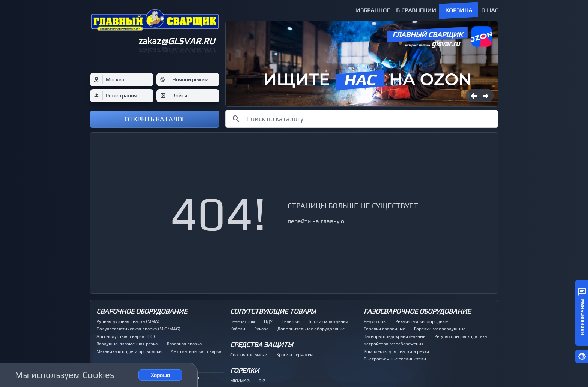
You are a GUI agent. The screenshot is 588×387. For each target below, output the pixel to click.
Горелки (245, 370)
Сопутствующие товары (273, 311)
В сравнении (416, 10)
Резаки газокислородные (421, 321)
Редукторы (375, 321)
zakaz (177, 41)
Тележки (291, 321)
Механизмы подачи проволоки (129, 351)
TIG (262, 381)
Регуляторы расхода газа (460, 336)
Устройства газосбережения (394, 344)
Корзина (459, 10)
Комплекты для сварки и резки (396, 351)
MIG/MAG (240, 381)
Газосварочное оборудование (417, 311)
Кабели (238, 329)
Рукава (261, 329)
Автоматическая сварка (196, 351)
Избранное (373, 10)
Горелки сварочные (384, 329)
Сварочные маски (249, 355)
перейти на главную (316, 221)
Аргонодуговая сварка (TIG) (126, 336)
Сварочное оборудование (142, 311)
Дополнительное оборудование (311, 329)
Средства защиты (262, 344)
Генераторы (243, 321)
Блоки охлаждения (328, 321)
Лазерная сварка (184, 344)
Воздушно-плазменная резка (127, 344)
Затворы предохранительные (394, 336)
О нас (490, 10)
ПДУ (268, 321)
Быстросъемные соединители (395, 359)
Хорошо (160, 375)
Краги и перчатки (295, 355)
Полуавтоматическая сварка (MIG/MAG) (138, 329)
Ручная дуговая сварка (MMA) (128, 321)
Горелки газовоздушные (440, 329)
